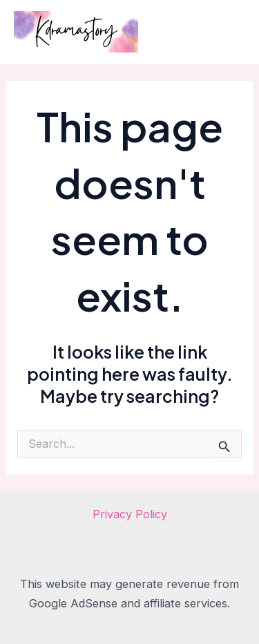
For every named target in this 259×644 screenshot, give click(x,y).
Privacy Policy (130, 514)
